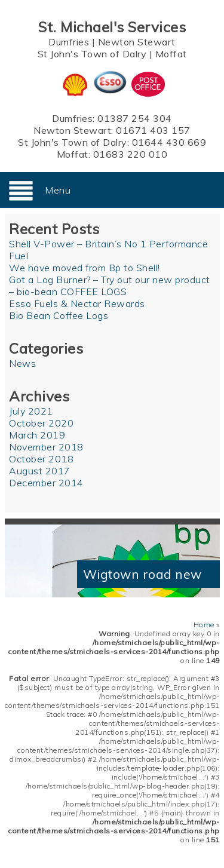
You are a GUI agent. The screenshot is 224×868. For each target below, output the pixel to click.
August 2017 (40, 471)
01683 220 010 (131, 154)
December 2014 (46, 483)
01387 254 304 (135, 118)
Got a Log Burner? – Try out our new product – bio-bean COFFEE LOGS (110, 286)
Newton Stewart (137, 42)
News (22, 363)
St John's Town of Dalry (92, 54)
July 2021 (31, 411)
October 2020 (41, 423)
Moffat (171, 54)
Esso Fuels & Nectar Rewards (77, 303)
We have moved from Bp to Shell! (85, 268)
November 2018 (46, 447)
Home (204, 625)
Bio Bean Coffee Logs (59, 315)
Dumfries (69, 42)
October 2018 (41, 459)
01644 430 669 (169, 142)
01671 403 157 (153, 130)
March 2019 (37, 435)
